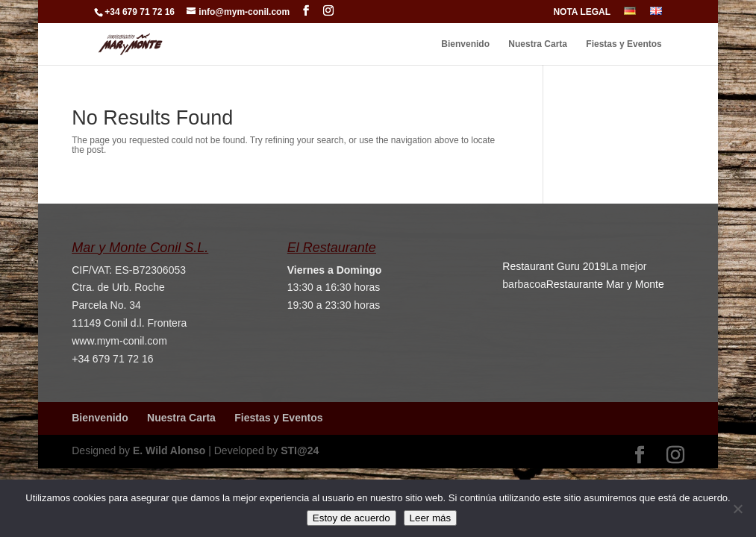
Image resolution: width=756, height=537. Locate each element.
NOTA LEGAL (582, 12)
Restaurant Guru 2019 (554, 266)
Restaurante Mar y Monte (605, 284)
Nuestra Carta (538, 44)
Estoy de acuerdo (352, 518)
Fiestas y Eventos (624, 44)
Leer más (431, 518)
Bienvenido (465, 44)
